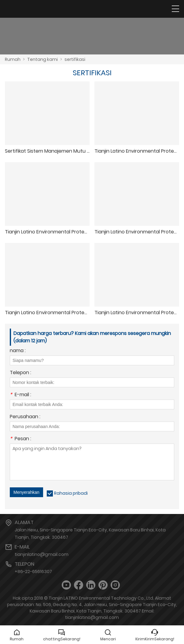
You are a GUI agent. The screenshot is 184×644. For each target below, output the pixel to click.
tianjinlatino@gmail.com (42, 554)
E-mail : (20, 395)
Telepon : (20, 373)
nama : (18, 351)
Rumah (13, 59)
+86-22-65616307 (33, 571)
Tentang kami (42, 59)
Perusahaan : (25, 417)
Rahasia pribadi (71, 493)
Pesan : (20, 439)
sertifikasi (75, 59)
